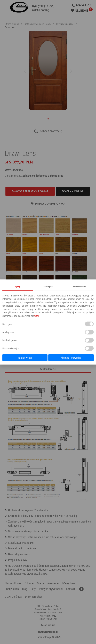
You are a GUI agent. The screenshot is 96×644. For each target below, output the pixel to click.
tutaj (37, 316)
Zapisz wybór (25, 358)
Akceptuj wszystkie (71, 358)
